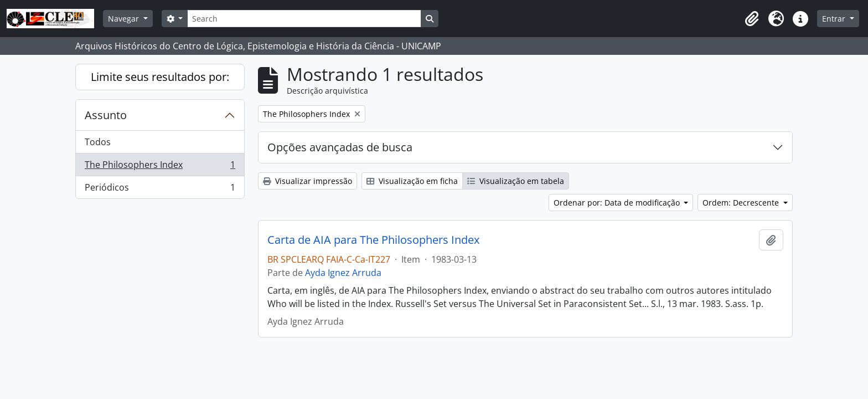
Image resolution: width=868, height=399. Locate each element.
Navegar (125, 19)
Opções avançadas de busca (340, 147)
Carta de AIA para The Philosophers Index (373, 240)
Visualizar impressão (308, 181)
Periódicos (160, 190)
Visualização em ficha (412, 181)
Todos (98, 142)
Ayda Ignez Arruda (343, 273)
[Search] (304, 19)
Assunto (106, 115)
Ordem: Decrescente (742, 203)
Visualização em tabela (516, 181)
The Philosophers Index (160, 167)
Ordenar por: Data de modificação (618, 203)
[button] (752, 19)
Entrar (835, 19)
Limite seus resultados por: (160, 77)
